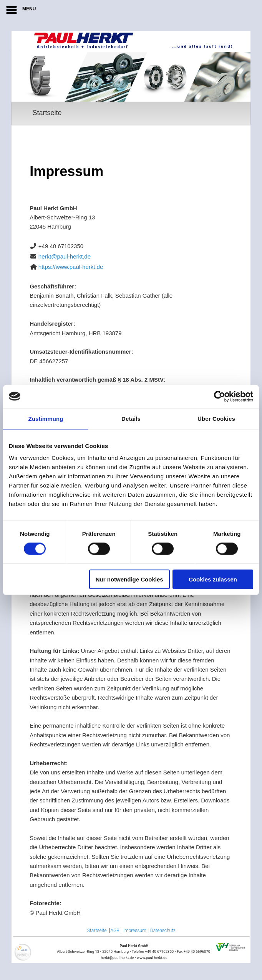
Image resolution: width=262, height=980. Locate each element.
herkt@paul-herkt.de (65, 256)
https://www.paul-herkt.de (71, 267)
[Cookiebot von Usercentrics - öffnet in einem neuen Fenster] (220, 396)
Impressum (135, 931)
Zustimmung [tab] (46, 418)
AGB (115, 931)
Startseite (47, 113)
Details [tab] (131, 418)
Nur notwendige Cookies (129, 579)
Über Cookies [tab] (216, 418)
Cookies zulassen (213, 579)
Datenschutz (163, 931)
